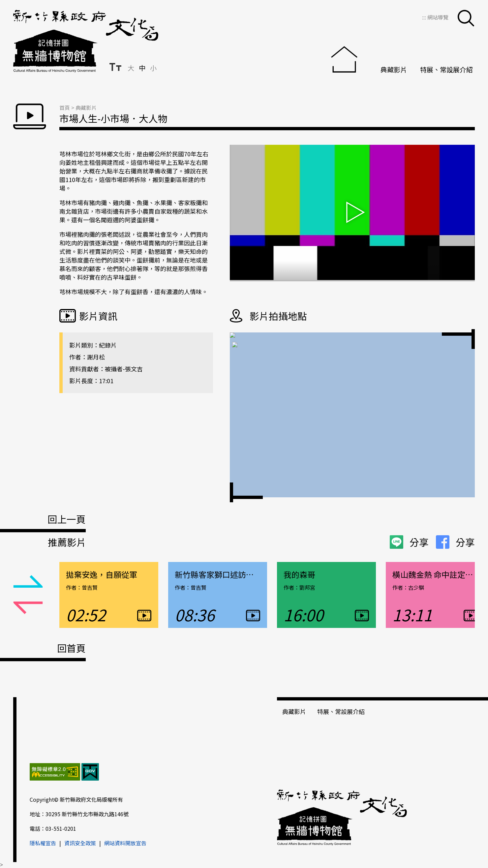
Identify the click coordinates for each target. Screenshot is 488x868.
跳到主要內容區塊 (3, 3)
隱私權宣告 (43, 843)
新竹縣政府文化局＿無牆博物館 (86, 41)
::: (425, 17)
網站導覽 (438, 17)
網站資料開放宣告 (125, 843)
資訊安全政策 (80, 843)
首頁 (65, 108)
